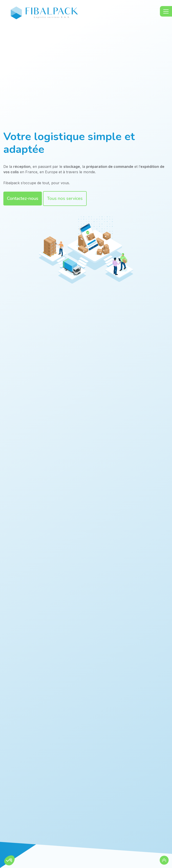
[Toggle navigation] (166, 11)
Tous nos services (65, 198)
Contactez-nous (23, 198)
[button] (164, 860)
